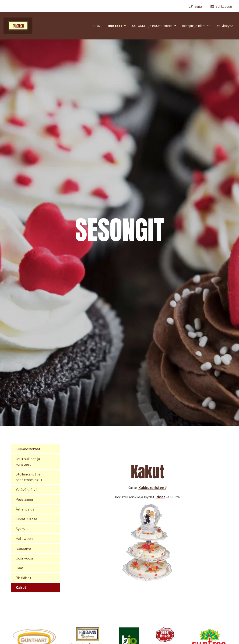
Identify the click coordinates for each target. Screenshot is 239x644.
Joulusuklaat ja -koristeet (29, 461)
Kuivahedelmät (28, 449)
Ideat (160, 497)
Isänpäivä (23, 548)
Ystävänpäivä (26, 489)
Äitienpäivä (25, 509)
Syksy (21, 529)
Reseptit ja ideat (194, 26)
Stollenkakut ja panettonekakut (29, 477)
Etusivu (97, 26)
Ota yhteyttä (224, 26)
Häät (20, 568)
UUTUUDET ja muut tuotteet (152, 26)
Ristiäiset (23, 578)
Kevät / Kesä (26, 519)
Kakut (21, 588)
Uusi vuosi (24, 558)
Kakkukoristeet (152, 488)
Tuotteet (115, 26)
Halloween (24, 538)
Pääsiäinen (24, 499)
